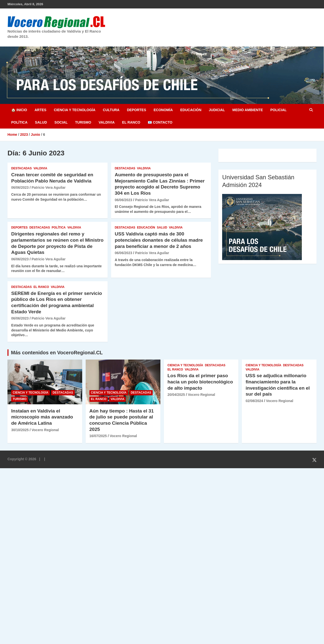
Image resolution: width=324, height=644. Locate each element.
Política (19, 122)
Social (61, 122)
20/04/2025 (176, 395)
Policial (278, 110)
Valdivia (107, 122)
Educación (191, 110)
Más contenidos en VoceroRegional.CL (57, 353)
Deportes (137, 110)
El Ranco (131, 122)
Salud (41, 122)
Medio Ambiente (248, 110)
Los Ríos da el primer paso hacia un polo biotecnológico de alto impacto (200, 382)
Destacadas (21, 168)
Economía (163, 110)
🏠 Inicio (19, 110)
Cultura (111, 110)
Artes (40, 110)
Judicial (217, 110)
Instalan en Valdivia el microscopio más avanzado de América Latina (42, 417)
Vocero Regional (45, 430)
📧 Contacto (160, 122)
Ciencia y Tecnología (75, 110)
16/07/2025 (98, 436)
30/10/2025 (20, 430)
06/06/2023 (20, 187)
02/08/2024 (254, 401)
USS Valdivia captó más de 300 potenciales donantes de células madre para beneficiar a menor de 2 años (159, 240)
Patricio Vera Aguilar (49, 187)
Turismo (83, 122)
